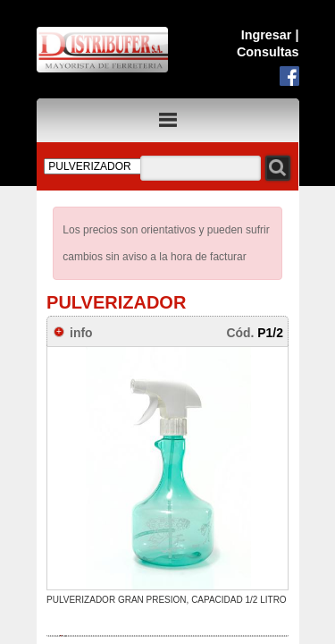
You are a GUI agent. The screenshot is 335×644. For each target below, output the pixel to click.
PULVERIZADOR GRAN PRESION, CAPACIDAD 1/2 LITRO (167, 600)
